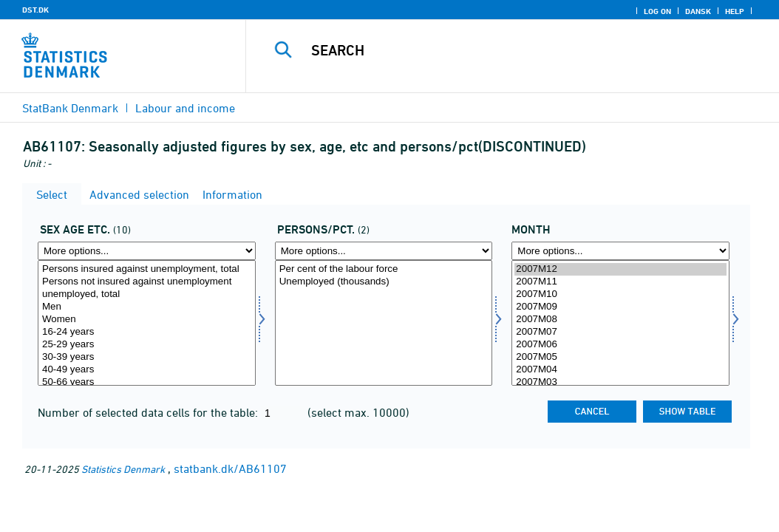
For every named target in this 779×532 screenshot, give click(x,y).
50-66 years (147, 382)
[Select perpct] (384, 323)
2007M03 (620, 382)
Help (735, 11)
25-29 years (147, 345)
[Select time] (620, 323)
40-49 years (147, 370)
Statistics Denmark (123, 469)
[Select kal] (147, 323)
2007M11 (620, 282)
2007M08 (620, 320)
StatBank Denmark (70, 108)
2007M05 (620, 357)
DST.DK (35, 10)
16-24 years (147, 332)
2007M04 (620, 370)
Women (147, 320)
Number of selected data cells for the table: (149, 412)
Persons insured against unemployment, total (147, 269)
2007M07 (620, 332)
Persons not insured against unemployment (147, 282)
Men (147, 307)
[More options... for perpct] (384, 251)
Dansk (698, 11)
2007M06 (620, 345)
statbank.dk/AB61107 (230, 468)
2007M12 (620, 269)
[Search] (516, 50)
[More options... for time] (620, 251)
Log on (657, 11)
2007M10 (620, 294)
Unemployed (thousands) (384, 282)
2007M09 (620, 307)
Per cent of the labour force (384, 269)
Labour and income (185, 108)
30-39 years (147, 357)
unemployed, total (147, 294)
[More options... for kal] (147, 251)
